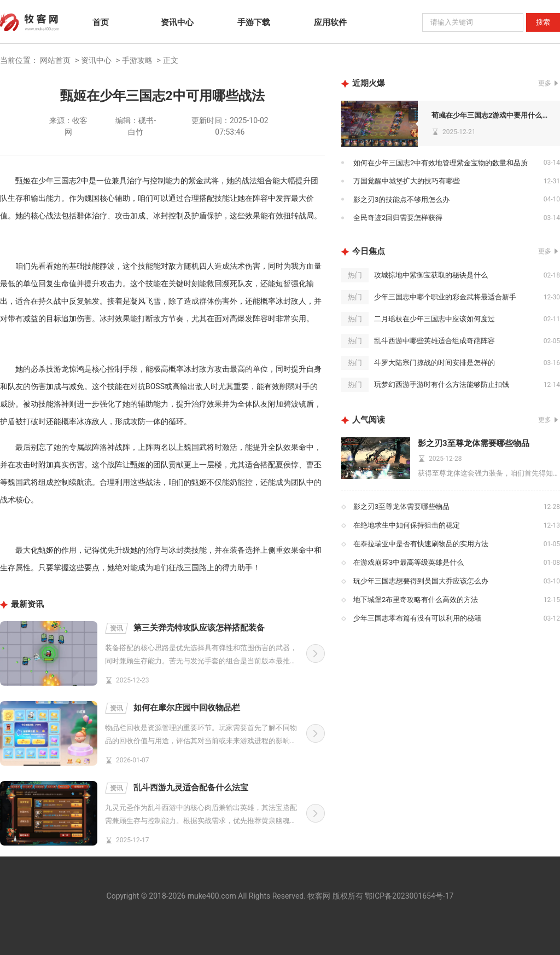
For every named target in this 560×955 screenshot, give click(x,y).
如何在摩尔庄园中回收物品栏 (173, 708)
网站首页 (55, 60)
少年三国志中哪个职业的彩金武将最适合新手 (445, 297)
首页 (101, 22)
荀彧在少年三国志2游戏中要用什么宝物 (493, 115)
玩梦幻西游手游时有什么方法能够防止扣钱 (442, 384)
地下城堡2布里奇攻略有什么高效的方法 (416, 600)
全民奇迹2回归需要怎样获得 (398, 218)
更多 (545, 83)
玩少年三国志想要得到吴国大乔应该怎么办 (421, 581)
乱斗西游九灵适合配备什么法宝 (177, 788)
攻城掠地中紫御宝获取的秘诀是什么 (431, 275)
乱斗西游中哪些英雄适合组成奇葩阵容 (434, 341)
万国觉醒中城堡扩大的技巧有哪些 (407, 181)
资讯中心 (177, 22)
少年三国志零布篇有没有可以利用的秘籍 (417, 618)
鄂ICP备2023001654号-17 (409, 896)
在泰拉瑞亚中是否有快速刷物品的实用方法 (421, 544)
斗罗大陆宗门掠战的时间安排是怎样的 (434, 363)
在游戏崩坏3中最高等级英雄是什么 (409, 562)
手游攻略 (137, 60)
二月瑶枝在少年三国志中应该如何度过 (434, 319)
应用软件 (330, 22)
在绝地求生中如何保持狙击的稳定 (407, 525)
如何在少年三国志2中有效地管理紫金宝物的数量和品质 (441, 163)
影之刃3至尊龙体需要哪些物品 (474, 443)
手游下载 (254, 22)
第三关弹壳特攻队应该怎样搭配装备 (185, 628)
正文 (171, 60)
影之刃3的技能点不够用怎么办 (401, 199)
